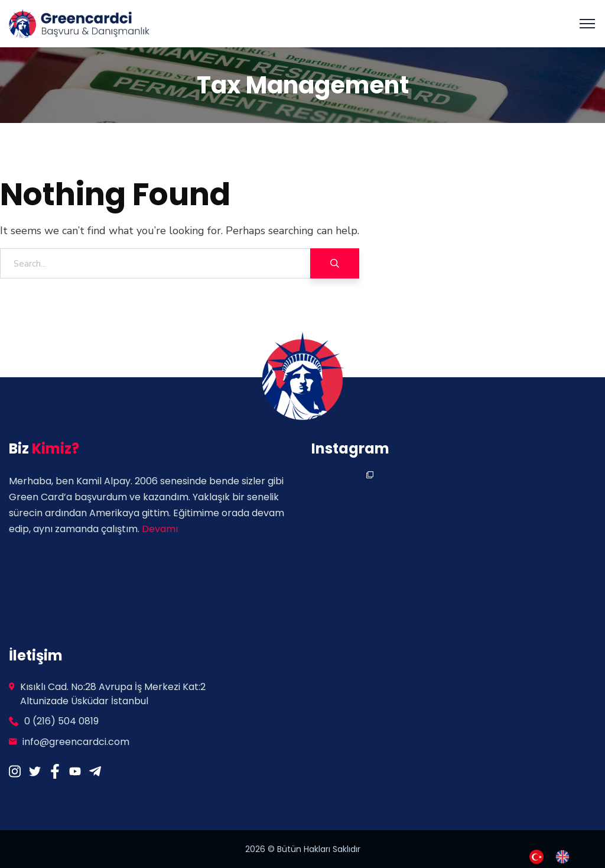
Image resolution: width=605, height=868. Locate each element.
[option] (565, 857)
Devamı (160, 529)
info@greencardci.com (76, 742)
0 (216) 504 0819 (61, 721)
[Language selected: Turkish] (555, 856)
